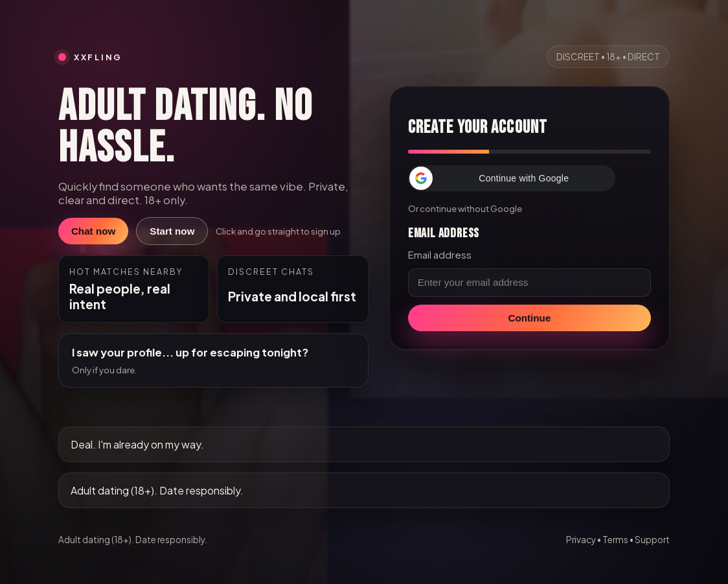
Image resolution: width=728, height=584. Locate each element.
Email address (440, 255)
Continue (530, 318)
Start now (172, 231)
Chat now (93, 231)
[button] (512, 178)
